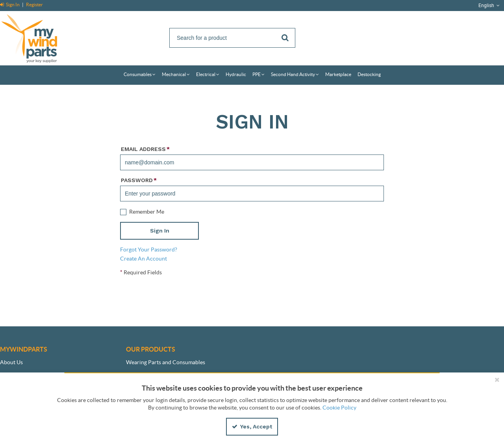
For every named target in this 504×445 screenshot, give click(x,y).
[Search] (232, 38)
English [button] (490, 6)
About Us (11, 362)
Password (139, 180)
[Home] (37, 37)
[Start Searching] (285, 38)
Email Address (145, 149)
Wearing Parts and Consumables (166, 362)
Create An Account (144, 259)
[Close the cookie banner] (497, 380)
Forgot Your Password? (149, 249)
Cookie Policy (339, 408)
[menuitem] (140, 75)
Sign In (10, 5)
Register (34, 5)
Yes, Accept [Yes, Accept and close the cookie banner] (252, 426)
